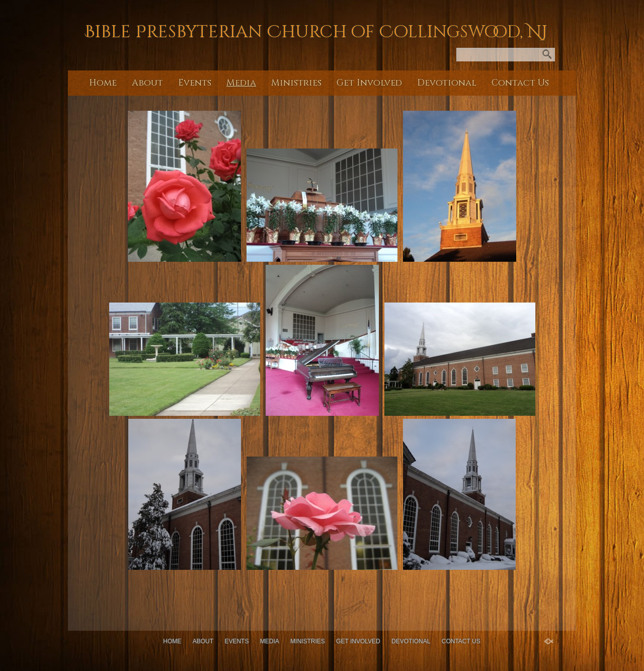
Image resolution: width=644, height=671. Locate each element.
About (147, 83)
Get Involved (369, 83)
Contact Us (520, 83)
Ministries (296, 83)
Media (241, 83)
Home (103, 83)
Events (195, 83)
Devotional (447, 83)
